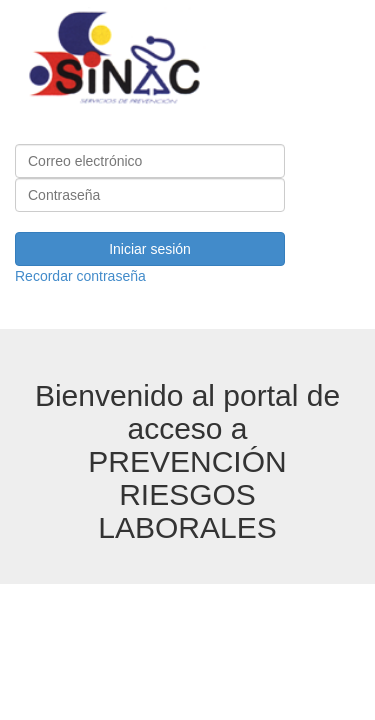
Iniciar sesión (150, 249)
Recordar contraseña (80, 276)
